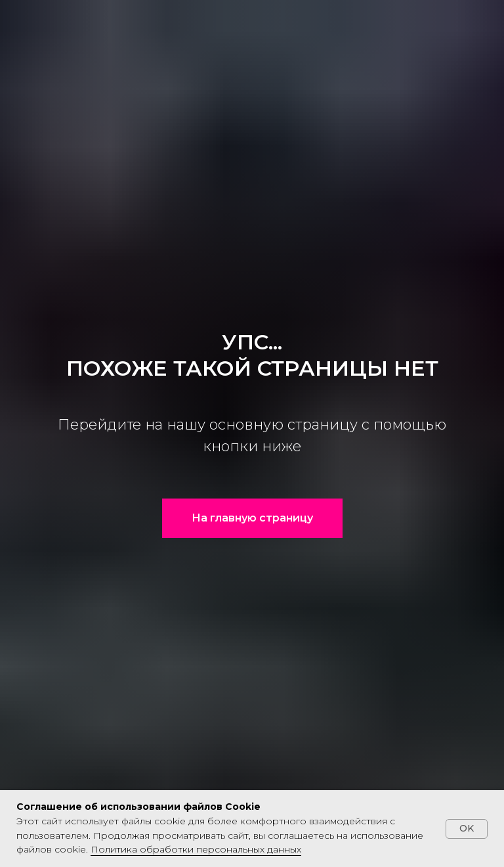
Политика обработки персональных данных (196, 849)
